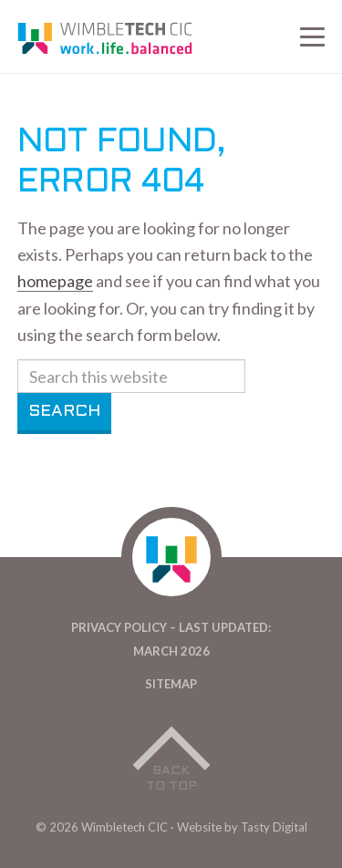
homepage (55, 281)
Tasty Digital (274, 827)
